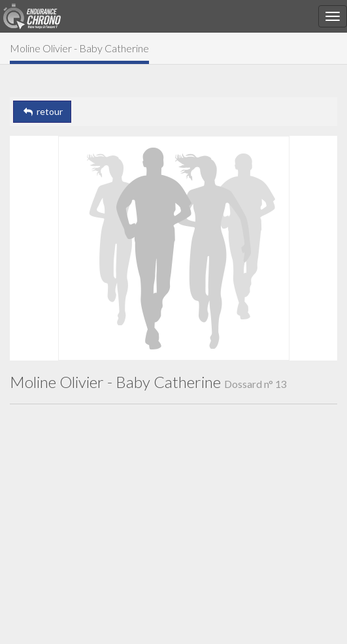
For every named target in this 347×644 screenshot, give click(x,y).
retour (42, 111)
